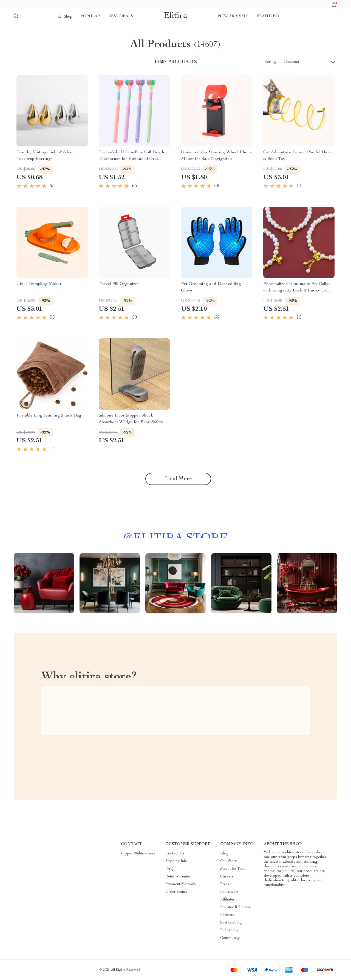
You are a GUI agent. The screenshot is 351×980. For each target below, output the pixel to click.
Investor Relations (235, 907)
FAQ (169, 869)
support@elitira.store (138, 854)
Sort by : (272, 62)
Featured (268, 16)
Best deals (121, 16)
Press (225, 884)
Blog (224, 854)
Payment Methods (181, 884)
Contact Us (175, 854)
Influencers (229, 892)
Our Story (229, 861)
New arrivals (233, 16)
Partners (227, 915)
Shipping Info (176, 861)
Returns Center (178, 877)
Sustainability (231, 923)
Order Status (176, 892)
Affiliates (227, 900)
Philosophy (229, 930)
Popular (90, 16)
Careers (227, 877)
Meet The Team (233, 869)
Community (230, 938)
